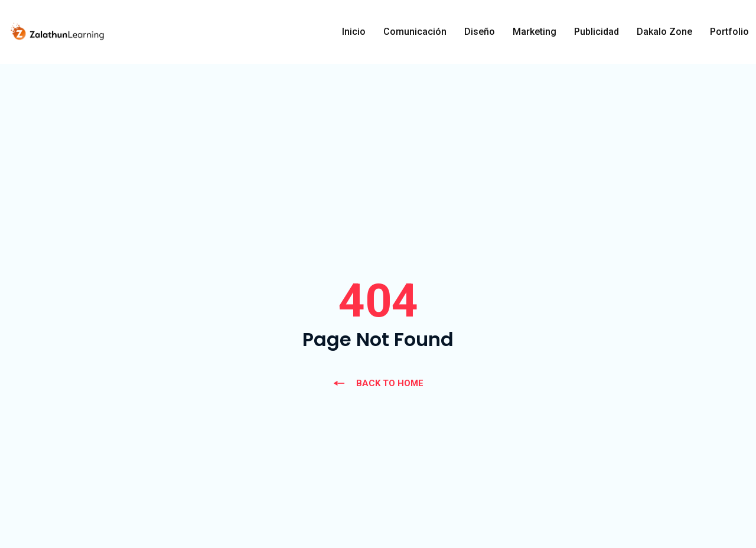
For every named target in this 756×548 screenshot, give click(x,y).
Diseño (480, 32)
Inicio (354, 32)
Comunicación (415, 32)
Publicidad (597, 32)
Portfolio (729, 32)
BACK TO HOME (378, 383)
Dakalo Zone (664, 32)
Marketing (535, 32)
